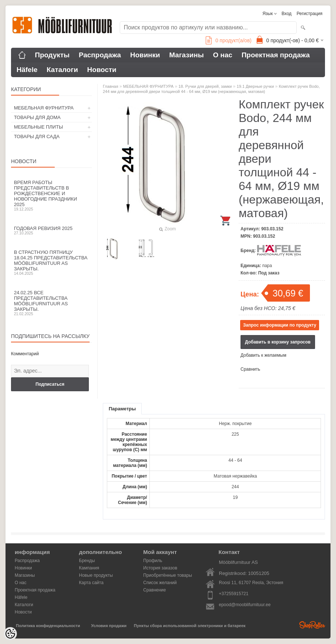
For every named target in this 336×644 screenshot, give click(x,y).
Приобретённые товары (168, 575)
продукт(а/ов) (229, 40)
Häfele (27, 70)
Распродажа (100, 55)
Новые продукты (96, 575)
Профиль (153, 561)
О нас (223, 55)
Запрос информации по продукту (280, 325)
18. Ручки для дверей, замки (205, 86)
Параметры (122, 409)
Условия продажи (109, 626)
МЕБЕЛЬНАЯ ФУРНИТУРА (44, 108)
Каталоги (62, 70)
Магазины (187, 55)
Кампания (89, 568)
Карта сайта (91, 583)
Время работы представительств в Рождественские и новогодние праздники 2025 (51, 195)
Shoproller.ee (312, 625)
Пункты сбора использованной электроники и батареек (190, 626)
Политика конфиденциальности (48, 626)
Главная (111, 86)
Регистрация (310, 14)
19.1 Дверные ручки (255, 86)
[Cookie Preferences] (10, 634)
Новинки (145, 55)
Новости (102, 70)
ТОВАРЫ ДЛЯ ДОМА (37, 117)
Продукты (52, 55)
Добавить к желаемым (263, 355)
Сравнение (155, 590)
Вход (287, 14)
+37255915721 (234, 594)
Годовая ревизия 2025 (51, 230)
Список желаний (160, 583)
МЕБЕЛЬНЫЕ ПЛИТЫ (39, 127)
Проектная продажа (276, 55)
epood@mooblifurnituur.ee (245, 605)
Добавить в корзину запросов (278, 342)
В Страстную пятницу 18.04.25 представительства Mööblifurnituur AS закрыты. (51, 262)
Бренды (87, 561)
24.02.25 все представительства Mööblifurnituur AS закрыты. (51, 303)
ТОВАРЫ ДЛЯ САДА (37, 136)
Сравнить (250, 369)
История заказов (160, 568)
